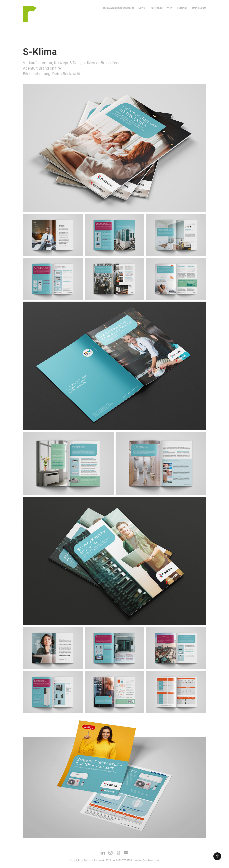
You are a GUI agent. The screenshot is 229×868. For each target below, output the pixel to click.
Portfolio (156, 8)
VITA (170, 8)
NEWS (142, 8)
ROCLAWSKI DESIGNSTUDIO (119, 8)
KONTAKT (182, 8)
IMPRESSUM (199, 8)
